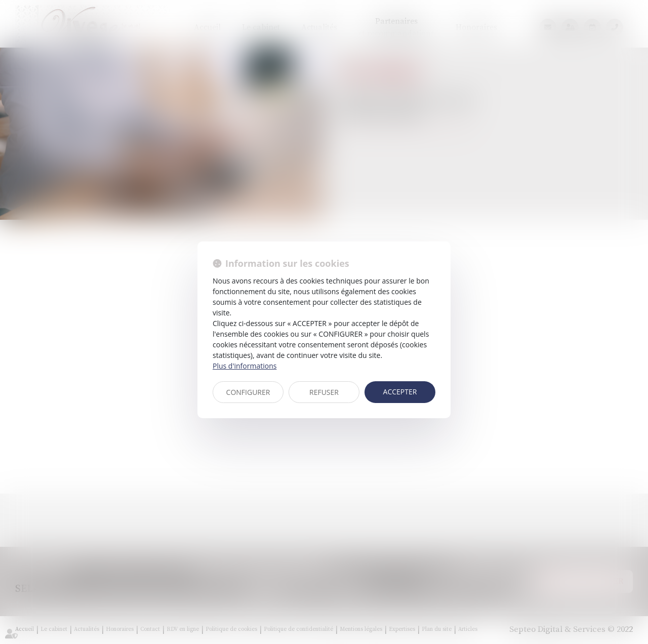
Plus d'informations (245, 366)
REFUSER (324, 392)
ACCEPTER (400, 392)
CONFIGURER (248, 392)
